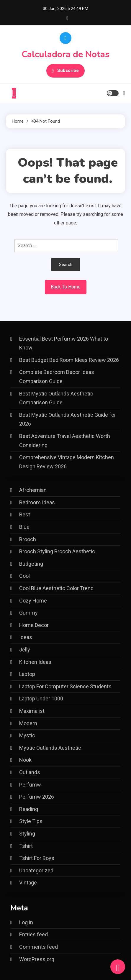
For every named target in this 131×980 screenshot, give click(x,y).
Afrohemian (33, 490)
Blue (24, 527)
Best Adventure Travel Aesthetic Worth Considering (65, 441)
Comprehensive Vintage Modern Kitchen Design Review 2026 (67, 462)
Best (25, 514)
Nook (25, 760)
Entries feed (33, 934)
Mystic (27, 735)
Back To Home (66, 287)
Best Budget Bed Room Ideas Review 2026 (69, 360)
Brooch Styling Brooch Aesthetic (57, 551)
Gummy (28, 613)
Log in (26, 922)
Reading (29, 809)
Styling (27, 834)
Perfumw (30, 785)
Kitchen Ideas (35, 662)
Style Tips (31, 821)
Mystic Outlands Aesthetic (50, 748)
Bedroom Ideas (37, 502)
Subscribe (65, 71)
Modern (28, 723)
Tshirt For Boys (37, 858)
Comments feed (39, 947)
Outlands (30, 772)
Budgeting (31, 564)
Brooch (28, 539)
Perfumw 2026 (37, 797)
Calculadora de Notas (65, 54)
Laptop (27, 674)
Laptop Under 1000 (41, 699)
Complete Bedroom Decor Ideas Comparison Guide (57, 377)
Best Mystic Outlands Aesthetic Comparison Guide (56, 398)
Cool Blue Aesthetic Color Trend (56, 588)
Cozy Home (33, 601)
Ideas (26, 637)
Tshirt (26, 846)
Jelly (25, 650)
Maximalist (32, 711)
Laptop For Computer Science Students (65, 686)
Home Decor (34, 625)
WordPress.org (37, 959)
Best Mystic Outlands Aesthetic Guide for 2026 (68, 419)
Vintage (28, 883)
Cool (24, 576)
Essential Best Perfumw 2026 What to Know (64, 343)
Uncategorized (36, 870)
